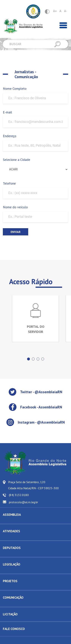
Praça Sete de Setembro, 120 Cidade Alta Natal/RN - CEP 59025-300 (33, 485)
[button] (28, 359)
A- (65, 11)
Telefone (9, 183)
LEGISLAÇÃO (12, 564)
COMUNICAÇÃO (13, 598)
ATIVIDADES (11, 531)
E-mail (7, 112)
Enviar (16, 232)
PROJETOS (10, 581)
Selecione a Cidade (16, 160)
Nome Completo (15, 88)
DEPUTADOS (12, 548)
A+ (55, 11)
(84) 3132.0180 (19, 495)
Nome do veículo (15, 207)
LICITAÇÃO (10, 614)
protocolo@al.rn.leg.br (23, 502)
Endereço (10, 136)
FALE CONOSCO (14, 629)
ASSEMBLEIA (12, 515)
